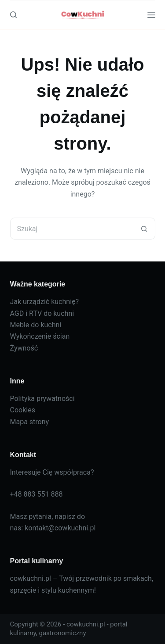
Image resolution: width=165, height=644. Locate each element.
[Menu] (151, 15)
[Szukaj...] (72, 229)
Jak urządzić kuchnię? (45, 302)
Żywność (24, 348)
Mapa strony (30, 422)
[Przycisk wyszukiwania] (144, 229)
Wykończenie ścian (40, 336)
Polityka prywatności (42, 399)
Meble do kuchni (36, 325)
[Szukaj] (13, 15)
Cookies (23, 410)
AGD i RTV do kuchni (42, 313)
